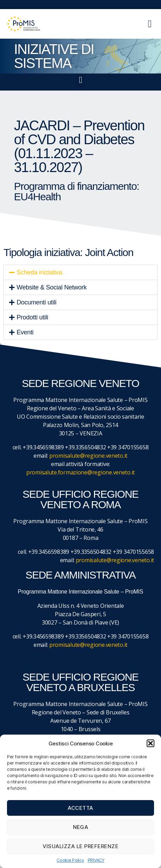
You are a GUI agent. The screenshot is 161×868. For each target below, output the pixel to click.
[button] (151, 743)
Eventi (25, 332)
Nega (81, 827)
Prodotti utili (32, 317)
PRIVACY (96, 860)
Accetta (80, 808)
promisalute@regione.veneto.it (88, 456)
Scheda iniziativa (40, 272)
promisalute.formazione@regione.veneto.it (80, 472)
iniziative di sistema (54, 56)
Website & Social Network (52, 287)
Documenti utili (37, 302)
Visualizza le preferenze (81, 846)
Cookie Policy (70, 860)
